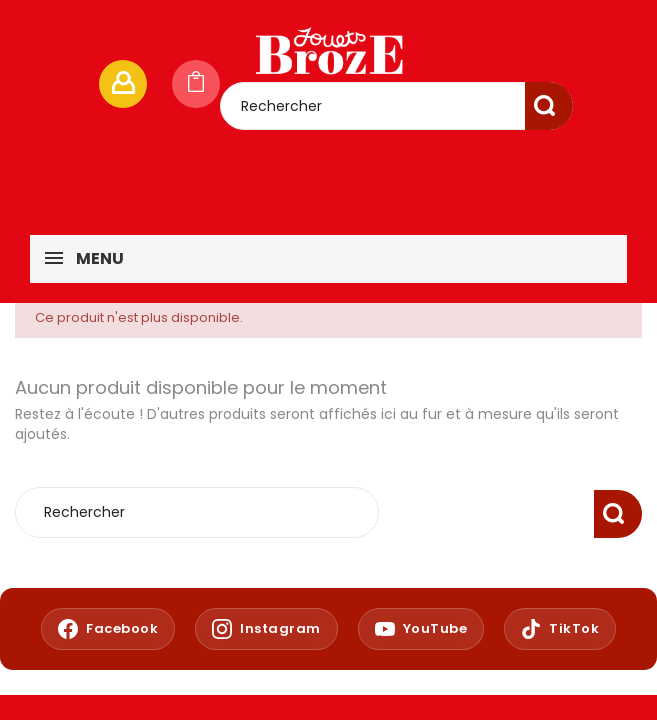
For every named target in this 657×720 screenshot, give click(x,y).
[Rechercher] (396, 106)
